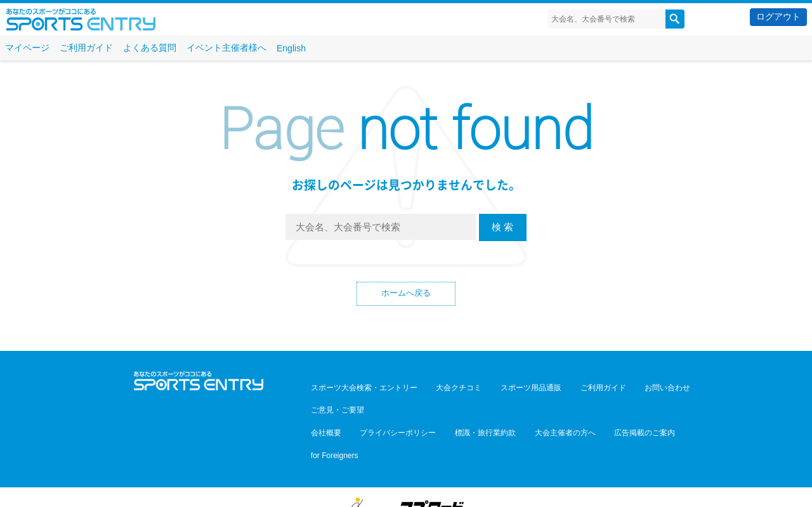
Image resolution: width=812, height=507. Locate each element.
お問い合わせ (623, 389)
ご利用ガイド (86, 48)
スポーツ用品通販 (506, 389)
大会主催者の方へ (530, 407)
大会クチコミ (444, 389)
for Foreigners (663, 407)
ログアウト (778, 16)
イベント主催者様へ (226, 48)
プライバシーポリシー (383, 407)
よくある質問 (150, 48)
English (291, 48)
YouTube (226, 410)
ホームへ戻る (406, 295)
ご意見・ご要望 (681, 389)
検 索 (502, 227)
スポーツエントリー (81, 19)
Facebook (199, 410)
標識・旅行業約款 (461, 407)
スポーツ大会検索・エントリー (359, 389)
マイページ (27, 48)
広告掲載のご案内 (600, 407)
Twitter (171, 410)
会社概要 (321, 407)
